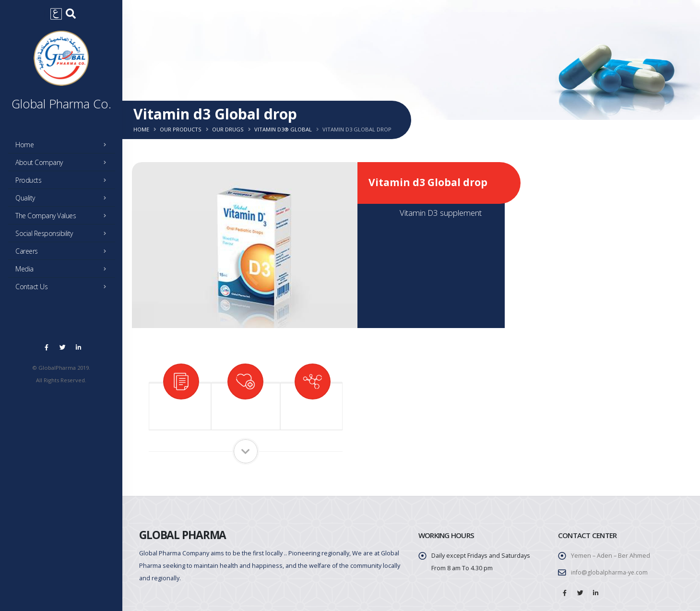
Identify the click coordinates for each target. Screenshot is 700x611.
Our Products (181, 129)
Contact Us (64, 289)
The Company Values (64, 218)
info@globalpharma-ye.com (610, 572)
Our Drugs (228, 129)
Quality (64, 200)
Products (64, 183)
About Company (64, 165)
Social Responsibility (64, 236)
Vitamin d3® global (283, 129)
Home (64, 147)
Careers (64, 254)
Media (64, 271)
